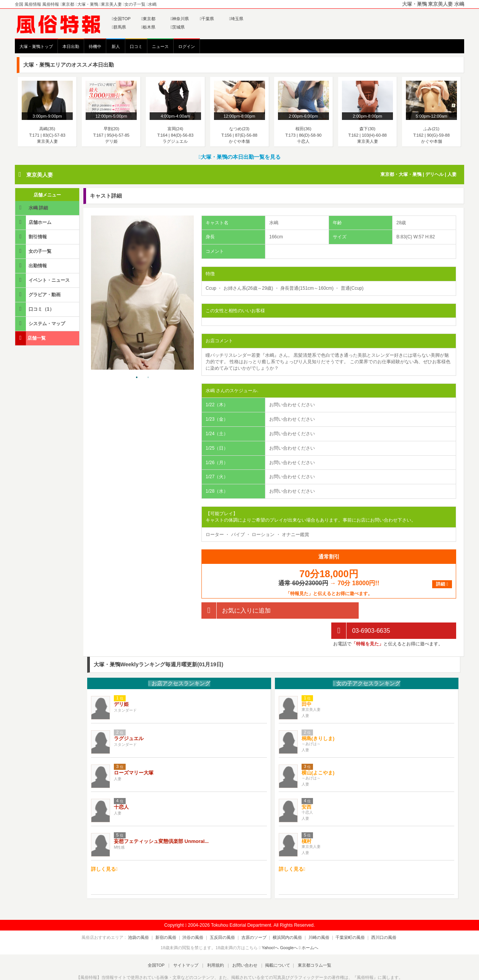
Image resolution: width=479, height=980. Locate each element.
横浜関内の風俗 (285, 918)
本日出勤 (71, 46)
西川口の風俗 (375, 918)
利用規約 (216, 945)
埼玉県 (236, 19)
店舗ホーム (34, 222)
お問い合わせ (243, 945)
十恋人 (121, 787)
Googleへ (289, 927)
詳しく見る (104, 849)
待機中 (95, 46)
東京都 (148, 19)
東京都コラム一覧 (310, 945)
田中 (307, 684)
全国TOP (121, 19)
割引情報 (32, 237)
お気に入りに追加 (236, 611)
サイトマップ (188, 945)
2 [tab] (148, 378)
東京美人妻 (40, 175)
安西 (307, 787)
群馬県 (119, 27)
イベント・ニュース (43, 280)
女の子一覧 (34, 251)
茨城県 (178, 27)
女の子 (366, 664)
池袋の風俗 (147, 918)
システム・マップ (41, 323)
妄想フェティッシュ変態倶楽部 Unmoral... (161, 821)
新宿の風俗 (172, 918)
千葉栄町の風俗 (344, 918)
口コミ (136, 46)
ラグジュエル (129, 718)
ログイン (187, 46)
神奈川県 (180, 19)
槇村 (307, 821)
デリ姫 (121, 684)
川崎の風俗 (315, 918)
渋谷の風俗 (197, 918)
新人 (116, 46)
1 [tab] (137, 378)
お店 (179, 664)
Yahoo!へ (270, 927)
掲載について (275, 945)
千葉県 (207, 19)
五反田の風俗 (225, 918)
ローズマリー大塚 (134, 753)
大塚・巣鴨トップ (36, 46)
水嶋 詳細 (32, 208)
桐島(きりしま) (318, 718)
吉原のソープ (254, 918)
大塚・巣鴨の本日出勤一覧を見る (239, 157)
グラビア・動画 (38, 294)
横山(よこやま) (318, 753)
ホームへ (309, 927)
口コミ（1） (35, 309)
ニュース (160, 46)
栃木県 (148, 27)
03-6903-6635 (361, 611)
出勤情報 (32, 266)
